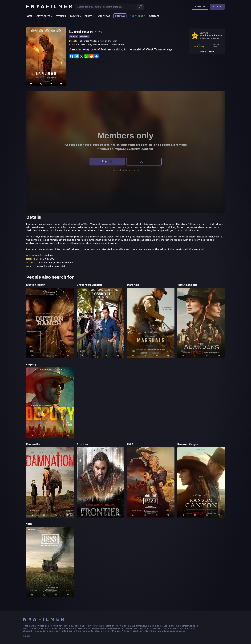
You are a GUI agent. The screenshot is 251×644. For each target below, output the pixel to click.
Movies (74, 16)
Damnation (34, 444)
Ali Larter (81, 45)
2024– (98, 32)
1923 (130, 444)
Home (29, 16)
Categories (43, 16)
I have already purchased (126, 171)
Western (84, 36)
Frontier (83, 444)
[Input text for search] (106, 7)
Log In (217, 7)
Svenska (61, 16)
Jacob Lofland (117, 45)
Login (144, 162)
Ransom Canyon (188, 444)
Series (89, 16)
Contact (154, 16)
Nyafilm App (137, 16)
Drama (74, 36)
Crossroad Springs (89, 285)
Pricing (120, 16)
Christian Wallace (89, 41)
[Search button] (141, 7)
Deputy (31, 365)
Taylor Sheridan (109, 41)
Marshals (133, 285)
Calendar (104, 16)
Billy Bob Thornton (98, 45)
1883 (29, 524)
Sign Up (200, 7)
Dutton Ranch (36, 285)
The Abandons (187, 285)
